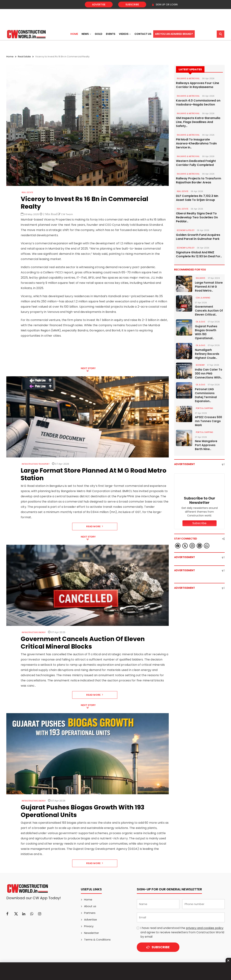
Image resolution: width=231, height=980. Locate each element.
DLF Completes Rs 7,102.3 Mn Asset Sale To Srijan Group (197, 198)
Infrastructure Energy (34, 632)
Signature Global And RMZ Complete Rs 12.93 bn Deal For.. (199, 254)
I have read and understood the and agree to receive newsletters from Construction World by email (182, 932)
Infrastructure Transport (36, 464)
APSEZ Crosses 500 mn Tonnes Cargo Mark (208, 421)
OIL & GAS (201, 322)
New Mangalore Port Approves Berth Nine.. (206, 445)
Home (74, 34)
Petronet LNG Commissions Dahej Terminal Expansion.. (206, 395)
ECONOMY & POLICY (186, 230)
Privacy (89, 926)
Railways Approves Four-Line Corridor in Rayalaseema (198, 85)
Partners (90, 913)
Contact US (143, 34)
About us (90, 906)
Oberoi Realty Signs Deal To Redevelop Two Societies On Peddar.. (197, 217)
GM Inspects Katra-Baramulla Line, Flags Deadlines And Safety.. (198, 122)
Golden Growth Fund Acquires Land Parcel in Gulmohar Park (198, 237)
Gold (99, 34)
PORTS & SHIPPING (204, 408)
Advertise (99, 5)
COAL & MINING (203, 298)
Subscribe (132, 5)
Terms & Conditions (97, 940)
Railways (201, 278)
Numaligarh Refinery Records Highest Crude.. (207, 354)
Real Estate (24, 57)
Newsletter (91, 933)
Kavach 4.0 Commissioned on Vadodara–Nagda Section (198, 103)
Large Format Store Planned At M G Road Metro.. (209, 287)
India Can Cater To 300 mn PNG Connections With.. (209, 374)
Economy (200, 365)
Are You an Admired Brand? (174, 34)
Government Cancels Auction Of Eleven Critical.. (209, 311)
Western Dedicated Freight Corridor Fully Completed (196, 163)
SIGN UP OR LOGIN (165, 5)
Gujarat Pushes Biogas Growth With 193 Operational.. (206, 332)
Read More (95, 526)
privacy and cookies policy (205, 928)
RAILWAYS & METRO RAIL (188, 79)
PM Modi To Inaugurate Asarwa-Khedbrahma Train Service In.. (196, 144)
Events (111, 34)
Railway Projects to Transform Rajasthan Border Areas (199, 180)
